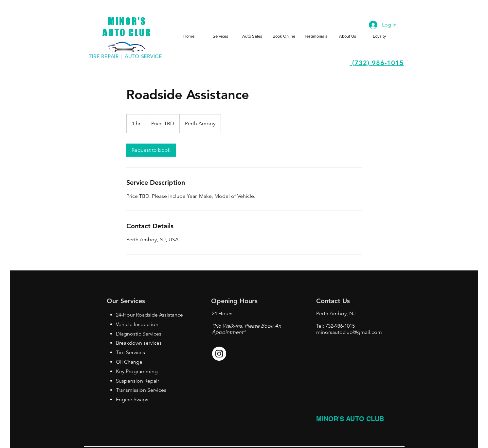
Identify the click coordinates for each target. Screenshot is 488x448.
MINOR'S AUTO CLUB (350, 419)
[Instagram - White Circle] (219, 354)
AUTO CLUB (127, 33)
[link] (151, 150)
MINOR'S (127, 21)
